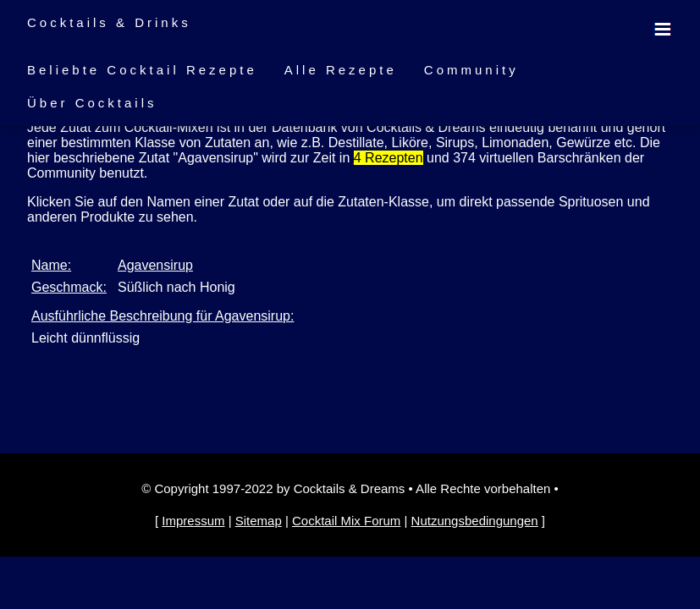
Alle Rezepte (341, 70)
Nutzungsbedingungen (475, 521)
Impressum (193, 521)
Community (471, 70)
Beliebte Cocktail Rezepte (142, 70)
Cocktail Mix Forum (346, 521)
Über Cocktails (92, 103)
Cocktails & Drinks (109, 22)
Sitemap (259, 521)
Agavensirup (155, 265)
